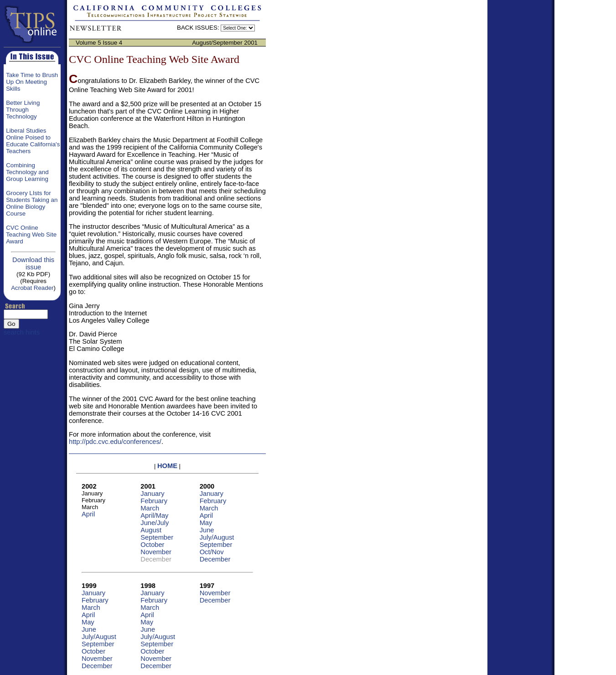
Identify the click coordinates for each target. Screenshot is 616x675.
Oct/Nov (212, 552)
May (206, 523)
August (151, 530)
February (154, 501)
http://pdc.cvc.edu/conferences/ (115, 442)
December (215, 559)
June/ (155, 523)
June (207, 530)
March (150, 508)
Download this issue (33, 263)
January (152, 494)
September (157, 537)
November (156, 552)
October (152, 545)
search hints (22, 332)
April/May (154, 515)
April (88, 514)
